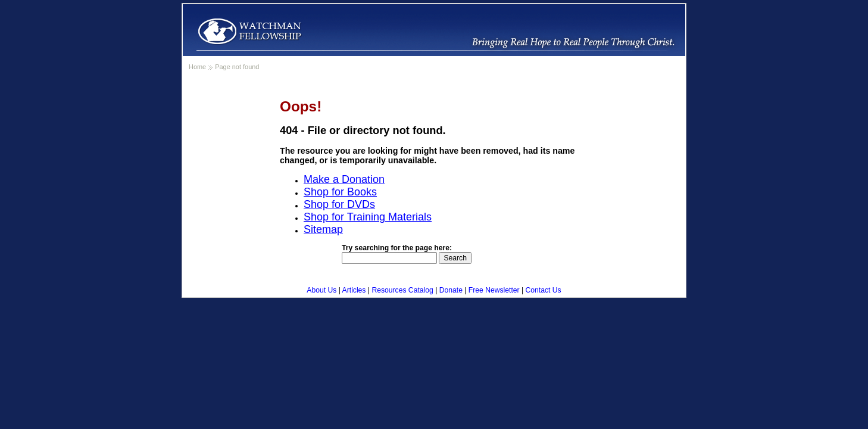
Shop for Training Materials (368, 217)
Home (197, 67)
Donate (451, 290)
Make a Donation (344, 179)
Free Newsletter (494, 290)
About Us (321, 290)
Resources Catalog (402, 290)
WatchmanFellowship (249, 31)
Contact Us (544, 290)
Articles (354, 290)
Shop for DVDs (339, 204)
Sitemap (323, 229)
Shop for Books (340, 192)
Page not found (237, 67)
